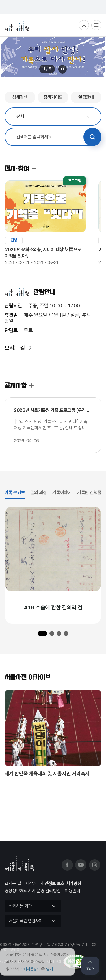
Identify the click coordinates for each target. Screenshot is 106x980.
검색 (92, 137)
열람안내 (86, 97)
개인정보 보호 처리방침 (61, 883)
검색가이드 (53, 97)
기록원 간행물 (89, 493)
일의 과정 (39, 493)
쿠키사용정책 (30, 969)
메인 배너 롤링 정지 (62, 69)
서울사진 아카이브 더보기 (55, 677)
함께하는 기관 (20, 906)
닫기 (49, 969)
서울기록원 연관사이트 (28, 921)
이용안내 (73, 891)
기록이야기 (62, 493)
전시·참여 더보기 (34, 169)
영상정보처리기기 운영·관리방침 (33, 891)
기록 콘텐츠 (15, 493)
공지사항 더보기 (31, 385)
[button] (42, 633)
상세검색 (20, 97)
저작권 (31, 883)
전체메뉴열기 (96, 25)
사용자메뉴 (84, 25)
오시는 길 (15, 348)
